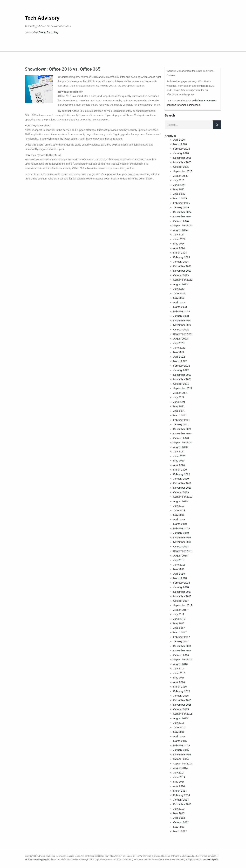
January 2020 (181, 479)
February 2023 (182, 311)
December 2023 (182, 266)
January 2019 (181, 533)
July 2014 (179, 773)
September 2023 (183, 280)
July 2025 (179, 180)
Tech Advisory (42, 18)
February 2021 (182, 420)
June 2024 (179, 239)
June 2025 (179, 185)
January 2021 (181, 424)
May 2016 (179, 678)
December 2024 (182, 212)
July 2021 (179, 397)
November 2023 (182, 271)
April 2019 (179, 519)
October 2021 (181, 384)
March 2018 (180, 578)
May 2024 (179, 244)
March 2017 (180, 632)
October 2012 (181, 822)
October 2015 (181, 709)
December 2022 (182, 320)
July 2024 (179, 234)
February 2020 (182, 474)
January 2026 (181, 153)
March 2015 (180, 741)
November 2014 (182, 754)
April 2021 (179, 411)
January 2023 (181, 316)
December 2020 (182, 429)
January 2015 (181, 750)
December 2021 (182, 375)
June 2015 (179, 727)
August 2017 (180, 610)
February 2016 (182, 691)
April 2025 (179, 194)
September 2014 (183, 764)
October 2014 (181, 759)
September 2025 (183, 171)
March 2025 (180, 198)
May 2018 (179, 569)
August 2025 (180, 176)
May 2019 (179, 515)
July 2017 (179, 614)
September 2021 (183, 388)
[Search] (217, 125)
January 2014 (181, 800)
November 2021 (182, 379)
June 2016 (179, 673)
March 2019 (180, 524)
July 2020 (179, 451)
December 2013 (182, 804)
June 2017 (179, 619)
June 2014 (179, 777)
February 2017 (182, 637)
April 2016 (179, 682)
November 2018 (182, 542)
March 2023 (180, 307)
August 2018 (180, 556)
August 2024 (180, 230)
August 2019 (180, 501)
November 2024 (182, 216)
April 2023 (179, 302)
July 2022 (179, 343)
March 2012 (180, 831)
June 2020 (179, 456)
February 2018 (182, 583)
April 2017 (179, 628)
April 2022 (179, 357)
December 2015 (182, 700)
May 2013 (179, 813)
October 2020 (181, 438)
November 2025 (182, 162)
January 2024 (181, 262)
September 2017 (183, 605)
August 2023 (180, 284)
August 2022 (180, 339)
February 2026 (182, 149)
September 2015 (183, 714)
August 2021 (180, 393)
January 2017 (181, 641)
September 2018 (183, 551)
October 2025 (181, 167)
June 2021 (179, 402)
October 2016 (181, 655)
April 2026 (179, 140)
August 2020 (180, 447)
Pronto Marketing (49, 32)
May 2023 (179, 298)
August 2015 (180, 718)
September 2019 (183, 497)
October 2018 (181, 547)
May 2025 (179, 189)
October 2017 (181, 601)
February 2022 (182, 366)
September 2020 (183, 442)
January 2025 (181, 207)
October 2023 (181, 275)
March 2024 (180, 253)
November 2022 (182, 325)
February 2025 (182, 203)
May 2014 (179, 782)
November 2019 (182, 488)
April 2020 (179, 465)
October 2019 (181, 492)
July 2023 (179, 289)
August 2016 (180, 664)
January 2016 (181, 696)
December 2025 (182, 158)
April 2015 (179, 736)
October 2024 (181, 221)
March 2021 (180, 415)
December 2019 (182, 483)
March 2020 (180, 470)
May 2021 (179, 406)
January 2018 (181, 587)
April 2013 (179, 818)
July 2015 (179, 723)
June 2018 (179, 565)
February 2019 (182, 528)
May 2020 (179, 461)
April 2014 (179, 786)
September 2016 (183, 659)
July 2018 (179, 560)
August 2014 (180, 768)
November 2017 (182, 596)
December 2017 (182, 592)
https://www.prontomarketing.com (203, 859)
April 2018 (179, 574)
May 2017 (179, 623)
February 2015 (182, 745)
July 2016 (179, 668)
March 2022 (180, 361)
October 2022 (181, 330)
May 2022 (179, 352)
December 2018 (182, 537)
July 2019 (179, 506)
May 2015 (179, 732)
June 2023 (179, 293)
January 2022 (181, 370)
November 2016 (182, 650)
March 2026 (180, 144)
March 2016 (180, 687)
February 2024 (182, 257)
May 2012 (179, 827)
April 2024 (179, 248)
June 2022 (179, 348)
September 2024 (183, 225)
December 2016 (182, 646)
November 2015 (182, 705)
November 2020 (182, 433)
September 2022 (183, 334)
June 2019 (179, 510)
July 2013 (179, 809)
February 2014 (182, 795)
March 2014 (180, 791)
